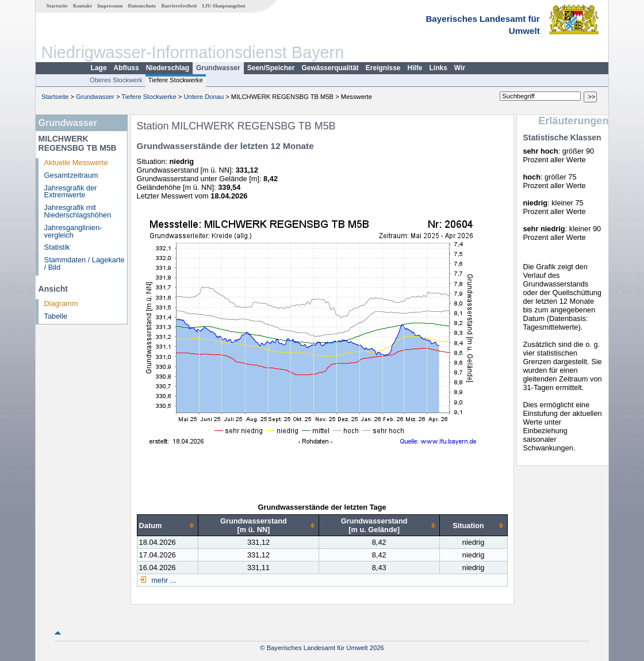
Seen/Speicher (271, 68)
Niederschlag (168, 68)
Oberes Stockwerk (116, 80)
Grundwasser (218, 68)
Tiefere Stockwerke (176, 80)
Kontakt (83, 6)
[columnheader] (168, 526)
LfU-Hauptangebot (223, 6)
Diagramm (61, 303)
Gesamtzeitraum (71, 175)
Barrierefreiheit (179, 6)
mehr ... (163, 580)
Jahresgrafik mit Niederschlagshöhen (78, 211)
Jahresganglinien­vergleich (73, 231)
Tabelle (56, 316)
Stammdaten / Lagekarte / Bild (85, 263)
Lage (99, 68)
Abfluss (126, 68)
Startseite (57, 6)
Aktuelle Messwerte (76, 163)
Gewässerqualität (330, 68)
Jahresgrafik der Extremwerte (71, 192)
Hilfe (415, 68)
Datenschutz (142, 6)
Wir (460, 68)
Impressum (110, 6)
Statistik (57, 247)
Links (438, 68)
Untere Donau (204, 97)
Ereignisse (383, 68)
